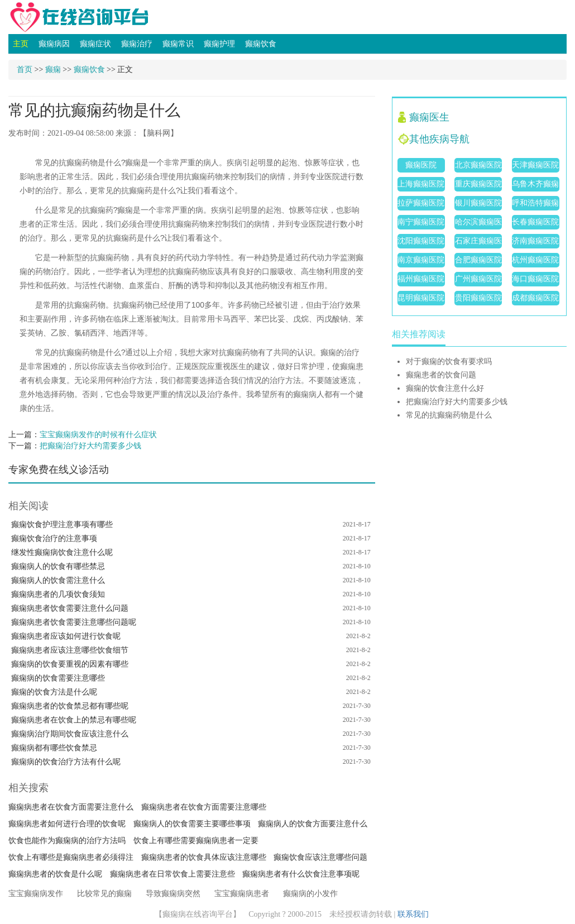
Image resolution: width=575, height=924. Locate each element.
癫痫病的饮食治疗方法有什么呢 (66, 762)
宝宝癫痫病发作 (36, 894)
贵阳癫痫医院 (478, 298)
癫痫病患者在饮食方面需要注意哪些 (204, 807)
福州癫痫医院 (421, 279)
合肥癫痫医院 (478, 260)
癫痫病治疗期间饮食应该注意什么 (70, 734)
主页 (21, 44)
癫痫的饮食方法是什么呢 (54, 692)
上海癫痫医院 (421, 184)
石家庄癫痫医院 (478, 243)
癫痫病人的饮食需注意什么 (58, 580)
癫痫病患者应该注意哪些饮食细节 (70, 650)
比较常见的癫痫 (104, 894)
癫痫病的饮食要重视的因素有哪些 (70, 664)
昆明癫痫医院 (421, 298)
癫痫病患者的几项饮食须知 (58, 594)
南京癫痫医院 (421, 260)
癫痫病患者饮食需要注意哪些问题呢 (74, 622)
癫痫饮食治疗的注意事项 (54, 538)
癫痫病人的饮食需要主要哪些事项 (192, 824)
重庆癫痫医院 (478, 184)
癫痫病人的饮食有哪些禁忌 (58, 566)
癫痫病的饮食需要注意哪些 (58, 678)
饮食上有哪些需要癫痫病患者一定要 (196, 841)
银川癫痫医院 (478, 203)
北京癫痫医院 (478, 165)
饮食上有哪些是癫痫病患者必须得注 (71, 857)
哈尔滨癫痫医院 (478, 224)
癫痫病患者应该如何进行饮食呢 (66, 636)
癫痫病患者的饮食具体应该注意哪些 (204, 857)
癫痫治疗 (137, 44)
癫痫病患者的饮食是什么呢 (55, 874)
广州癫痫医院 (478, 279)
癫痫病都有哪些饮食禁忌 (54, 748)
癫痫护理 (219, 44)
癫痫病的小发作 (310, 894)
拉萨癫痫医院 (421, 203)
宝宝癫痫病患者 (242, 894)
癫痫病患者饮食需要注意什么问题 (70, 608)
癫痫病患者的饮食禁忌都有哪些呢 (70, 706)
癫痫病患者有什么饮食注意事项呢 (301, 874)
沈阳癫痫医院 (421, 241)
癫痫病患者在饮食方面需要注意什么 (71, 807)
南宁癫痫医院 (421, 222)
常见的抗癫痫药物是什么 (449, 415)
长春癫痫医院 (535, 222)
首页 (25, 70)
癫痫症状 (95, 44)
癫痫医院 (421, 165)
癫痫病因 (54, 44)
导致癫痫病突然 (173, 894)
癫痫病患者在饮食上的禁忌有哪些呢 (74, 720)
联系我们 (413, 914)
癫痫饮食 (261, 44)
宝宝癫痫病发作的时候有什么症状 (98, 435)
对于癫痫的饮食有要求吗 (449, 362)
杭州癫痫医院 (535, 260)
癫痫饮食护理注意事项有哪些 (62, 525)
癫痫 (53, 70)
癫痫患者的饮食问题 (441, 375)
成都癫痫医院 (535, 298)
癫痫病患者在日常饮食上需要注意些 (172, 874)
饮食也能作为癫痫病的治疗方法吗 (67, 841)
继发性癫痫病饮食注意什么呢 (62, 552)
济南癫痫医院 (535, 241)
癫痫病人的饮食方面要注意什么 (313, 824)
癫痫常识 (178, 44)
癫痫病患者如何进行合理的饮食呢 (67, 824)
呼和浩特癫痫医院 (535, 205)
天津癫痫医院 (535, 165)
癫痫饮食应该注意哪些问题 (320, 857)
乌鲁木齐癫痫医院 (535, 186)
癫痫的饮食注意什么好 (445, 388)
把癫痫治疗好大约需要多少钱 (90, 446)
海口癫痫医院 (535, 279)
